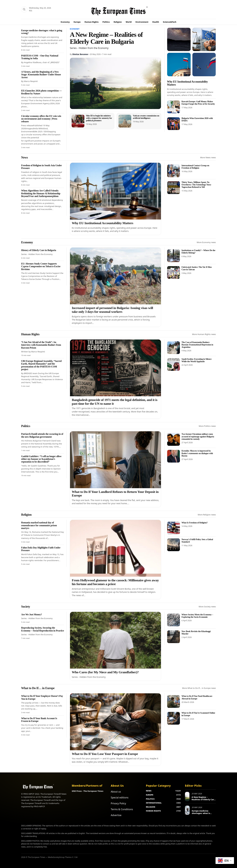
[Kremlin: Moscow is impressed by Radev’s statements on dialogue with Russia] (174, 456)
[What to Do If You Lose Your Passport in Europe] (115, 722)
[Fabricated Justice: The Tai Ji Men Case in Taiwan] (174, 272)
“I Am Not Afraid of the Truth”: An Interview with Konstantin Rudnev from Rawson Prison (41, 345)
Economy (65, 22)
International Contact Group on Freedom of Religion (195, 167)
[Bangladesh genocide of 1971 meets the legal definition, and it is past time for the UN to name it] (115, 368)
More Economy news (206, 242)
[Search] (24, 9)
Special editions (120, 798)
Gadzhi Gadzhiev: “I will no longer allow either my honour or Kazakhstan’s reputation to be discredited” (41, 459)
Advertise (116, 815)
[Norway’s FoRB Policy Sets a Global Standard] (174, 545)
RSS (31, 11)
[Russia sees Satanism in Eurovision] (179, 65)
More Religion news (207, 515)
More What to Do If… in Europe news (199, 688)
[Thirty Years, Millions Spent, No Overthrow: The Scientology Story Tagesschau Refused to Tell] (174, 188)
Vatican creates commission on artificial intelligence (146, 117)
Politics (106, 22)
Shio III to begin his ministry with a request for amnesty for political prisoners (99, 118)
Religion (118, 22)
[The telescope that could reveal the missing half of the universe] (179, 39)
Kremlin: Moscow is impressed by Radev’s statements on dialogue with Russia (197, 453)
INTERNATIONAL (154, 803)
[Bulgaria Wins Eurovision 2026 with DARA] (174, 124)
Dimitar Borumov (80, 54)
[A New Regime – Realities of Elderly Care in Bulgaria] (115, 83)
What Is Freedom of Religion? (195, 523)
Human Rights (92, 22)
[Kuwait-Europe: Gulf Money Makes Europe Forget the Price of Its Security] (174, 107)
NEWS (149, 791)
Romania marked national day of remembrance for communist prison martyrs (39, 525)
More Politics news (207, 426)
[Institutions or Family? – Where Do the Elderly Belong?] (174, 256)
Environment (142, 22)
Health (156, 22)
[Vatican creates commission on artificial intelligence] (125, 121)
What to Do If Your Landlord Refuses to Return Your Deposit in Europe (115, 494)
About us (116, 792)
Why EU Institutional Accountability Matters (102, 223)
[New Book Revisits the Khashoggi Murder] (174, 637)
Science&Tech (170, 22)
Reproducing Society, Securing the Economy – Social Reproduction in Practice (43, 629)
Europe (77, 22)
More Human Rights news (204, 334)
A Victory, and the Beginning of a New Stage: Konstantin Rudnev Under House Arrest (41, 75)
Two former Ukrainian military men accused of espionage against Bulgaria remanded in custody (198, 436)
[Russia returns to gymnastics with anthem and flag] (204, 65)
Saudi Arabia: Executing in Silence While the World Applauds (196, 360)
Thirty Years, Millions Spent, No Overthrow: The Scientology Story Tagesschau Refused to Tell (196, 185)
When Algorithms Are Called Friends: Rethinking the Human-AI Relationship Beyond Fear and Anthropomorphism (41, 193)
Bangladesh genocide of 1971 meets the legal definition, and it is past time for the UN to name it (115, 402)
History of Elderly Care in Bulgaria (39, 250)
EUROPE (150, 795)
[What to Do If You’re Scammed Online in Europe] (174, 718)
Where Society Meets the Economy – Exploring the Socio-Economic (197, 616)
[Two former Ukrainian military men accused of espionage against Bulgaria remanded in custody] (174, 439)
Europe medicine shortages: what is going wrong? (201, 813)
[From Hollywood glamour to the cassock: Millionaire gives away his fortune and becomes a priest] (115, 548)
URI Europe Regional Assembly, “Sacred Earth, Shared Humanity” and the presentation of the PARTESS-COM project (41, 365)
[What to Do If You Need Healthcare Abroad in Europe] (174, 701)
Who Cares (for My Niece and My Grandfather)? (105, 672)
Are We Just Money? (32, 614)
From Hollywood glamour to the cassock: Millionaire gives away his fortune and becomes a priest (115, 582)
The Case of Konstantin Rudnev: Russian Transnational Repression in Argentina (197, 345)
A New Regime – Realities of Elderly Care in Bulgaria (106, 38)
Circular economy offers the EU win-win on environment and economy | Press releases (41, 119)
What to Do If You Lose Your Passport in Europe (105, 754)
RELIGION (151, 807)
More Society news (207, 607)
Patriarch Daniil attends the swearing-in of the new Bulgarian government (42, 435)
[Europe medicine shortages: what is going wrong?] (187, 810)
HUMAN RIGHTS (153, 811)
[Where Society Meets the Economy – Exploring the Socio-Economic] (174, 620)
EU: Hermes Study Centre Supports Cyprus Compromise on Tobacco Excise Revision (41, 266)
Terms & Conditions (122, 809)
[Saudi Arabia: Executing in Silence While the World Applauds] (174, 364)
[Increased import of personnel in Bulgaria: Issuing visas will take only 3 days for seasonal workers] (115, 276)
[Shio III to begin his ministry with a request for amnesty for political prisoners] (78, 121)
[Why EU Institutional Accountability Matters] (115, 191)
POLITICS (150, 799)
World (129, 22)
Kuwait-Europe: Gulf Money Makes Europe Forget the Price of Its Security (198, 103)
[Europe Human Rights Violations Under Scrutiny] (204, 39)
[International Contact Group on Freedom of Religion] (174, 171)
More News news (208, 157)
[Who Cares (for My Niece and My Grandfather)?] (115, 640)
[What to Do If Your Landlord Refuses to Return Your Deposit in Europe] (115, 460)
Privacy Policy (118, 803)
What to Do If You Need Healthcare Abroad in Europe (197, 697)
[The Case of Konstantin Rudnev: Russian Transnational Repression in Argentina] (174, 348)
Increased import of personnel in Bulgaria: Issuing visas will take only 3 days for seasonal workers (112, 310)
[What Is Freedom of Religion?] (174, 528)
